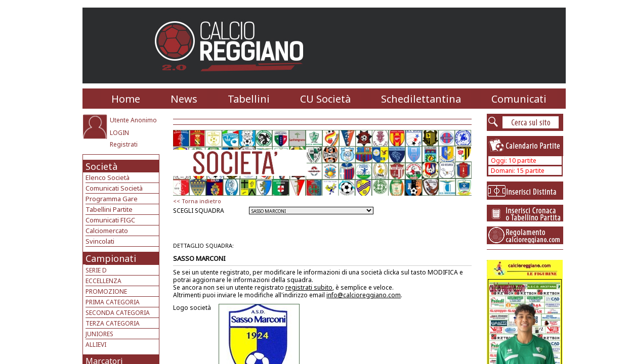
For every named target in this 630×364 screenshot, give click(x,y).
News (184, 99)
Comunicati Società (114, 188)
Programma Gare (112, 199)
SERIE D (96, 270)
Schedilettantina (421, 99)
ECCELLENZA (103, 281)
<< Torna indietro (197, 201)
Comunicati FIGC (110, 220)
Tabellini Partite (109, 209)
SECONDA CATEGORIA (118, 313)
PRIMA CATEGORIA (113, 302)
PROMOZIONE (106, 291)
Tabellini (249, 99)
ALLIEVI (96, 345)
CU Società (325, 99)
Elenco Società (108, 177)
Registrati (124, 144)
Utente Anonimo (133, 120)
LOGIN (119, 133)
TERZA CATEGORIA (113, 323)
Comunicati (519, 99)
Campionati (111, 258)
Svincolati (100, 241)
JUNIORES (99, 334)
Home (126, 99)
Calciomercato (107, 231)
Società (101, 166)
